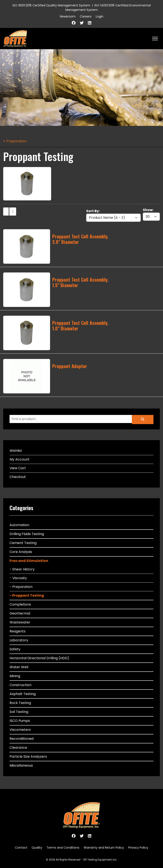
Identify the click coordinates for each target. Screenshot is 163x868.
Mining (15, 676)
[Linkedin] (90, 23)
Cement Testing (23, 543)
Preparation (16, 141)
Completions (20, 604)
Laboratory (19, 640)
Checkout (18, 477)
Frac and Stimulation (29, 561)
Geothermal (20, 613)
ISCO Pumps (20, 721)
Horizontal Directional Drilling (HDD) (39, 658)
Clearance (18, 748)
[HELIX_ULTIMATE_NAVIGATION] (155, 39)
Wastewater (20, 622)
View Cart (18, 468)
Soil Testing (19, 712)
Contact (21, 848)
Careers (86, 16)
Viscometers (20, 730)
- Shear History (22, 569)
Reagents (18, 631)
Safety (15, 649)
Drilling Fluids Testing (27, 534)
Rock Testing (20, 703)
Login (100, 16)
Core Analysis (21, 552)
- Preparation (21, 587)
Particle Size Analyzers (28, 756)
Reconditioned (22, 739)
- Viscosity (18, 578)
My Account (20, 459)
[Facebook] (74, 23)
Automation (19, 525)
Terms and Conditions (63, 848)
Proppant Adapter (70, 366)
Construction (20, 685)
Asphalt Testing (23, 694)
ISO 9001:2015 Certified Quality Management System (51, 5)
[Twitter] (82, 23)
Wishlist (16, 451)
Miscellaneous (21, 765)
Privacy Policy (138, 848)
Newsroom (68, 16)
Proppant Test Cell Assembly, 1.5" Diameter (80, 282)
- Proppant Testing (27, 595)
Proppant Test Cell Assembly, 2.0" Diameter (80, 239)
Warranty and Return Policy (104, 848)
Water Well (19, 667)
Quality (37, 848)
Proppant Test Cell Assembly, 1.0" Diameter (80, 325)
